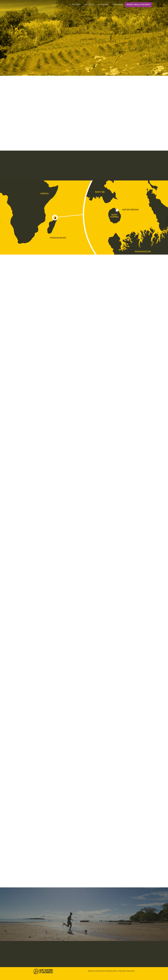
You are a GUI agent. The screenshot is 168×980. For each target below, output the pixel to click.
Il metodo (75, 5)
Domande (118, 5)
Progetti (89, 5)
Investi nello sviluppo (138, 5)
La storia (103, 5)
